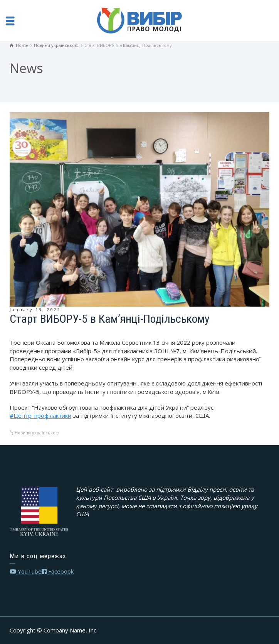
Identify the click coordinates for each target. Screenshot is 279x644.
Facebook (58, 571)
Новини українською (37, 433)
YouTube (26, 571)
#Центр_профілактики (40, 415)
